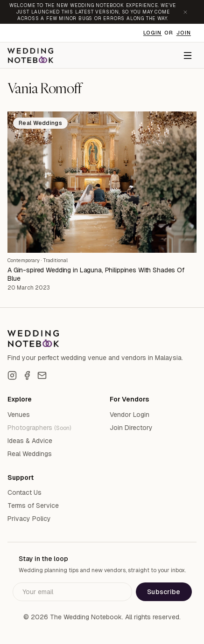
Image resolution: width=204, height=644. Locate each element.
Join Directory (131, 428)
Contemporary (24, 260)
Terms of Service (33, 506)
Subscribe (164, 592)
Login (153, 33)
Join (184, 33)
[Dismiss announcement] (185, 12)
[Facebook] (27, 375)
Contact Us (25, 492)
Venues (19, 415)
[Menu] (188, 55)
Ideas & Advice (30, 441)
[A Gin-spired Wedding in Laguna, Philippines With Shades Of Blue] (102, 182)
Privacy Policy (29, 519)
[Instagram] (12, 375)
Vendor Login (130, 415)
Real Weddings (30, 454)
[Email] (42, 375)
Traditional (55, 260)
